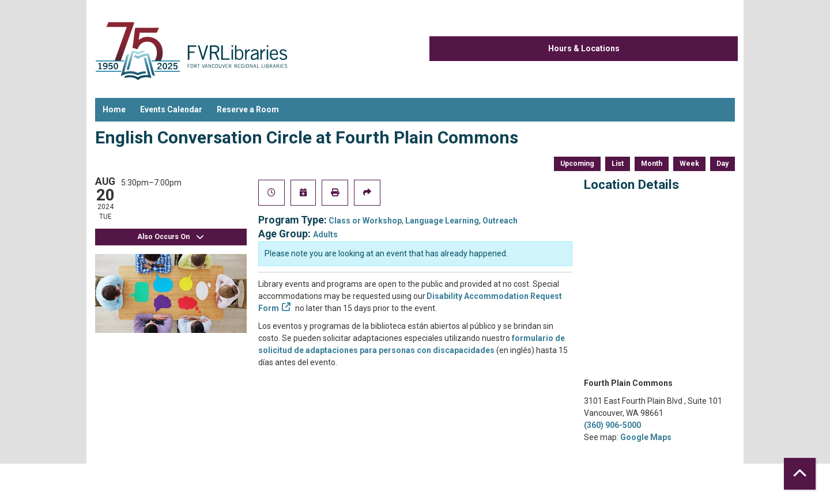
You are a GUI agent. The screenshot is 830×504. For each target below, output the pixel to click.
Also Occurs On (171, 237)
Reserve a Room (248, 109)
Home (114, 109)
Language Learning (442, 221)
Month (652, 164)
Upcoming (577, 164)
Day (723, 164)
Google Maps (646, 437)
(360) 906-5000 (612, 425)
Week (689, 164)
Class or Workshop (365, 221)
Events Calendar (171, 109)
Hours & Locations (584, 48)
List (618, 164)
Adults (325, 234)
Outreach (500, 221)
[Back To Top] (800, 474)
